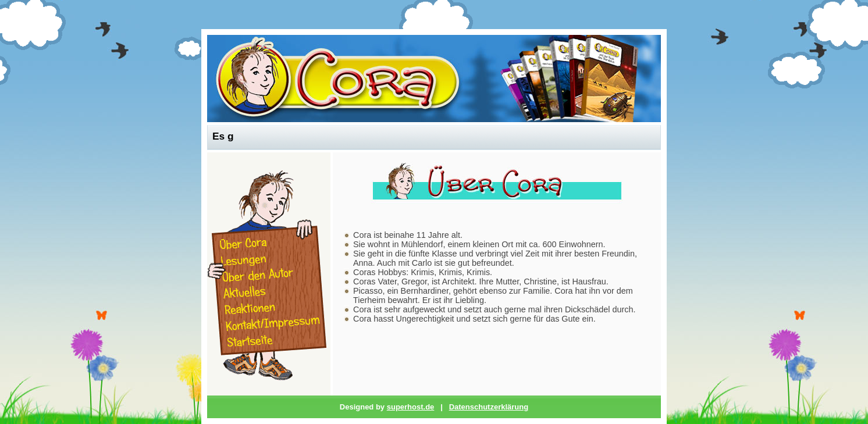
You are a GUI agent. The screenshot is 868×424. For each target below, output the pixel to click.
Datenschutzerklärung (489, 407)
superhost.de (411, 407)
